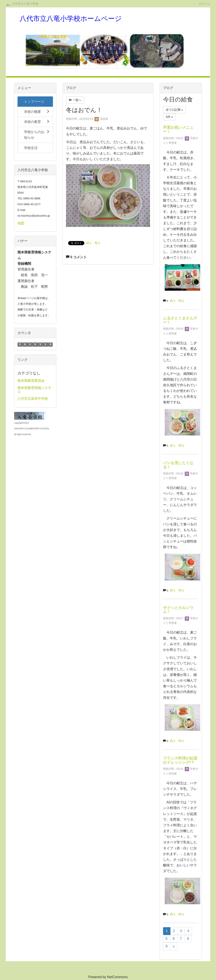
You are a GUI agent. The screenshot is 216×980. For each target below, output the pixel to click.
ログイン (204, 3)
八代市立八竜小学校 (25, 4)
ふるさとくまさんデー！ (180, 320)
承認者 (101, 119)
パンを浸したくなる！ (178, 465)
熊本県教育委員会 (31, 381)
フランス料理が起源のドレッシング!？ (180, 760)
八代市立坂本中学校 (33, 399)
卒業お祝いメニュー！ (178, 129)
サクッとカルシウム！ (178, 610)
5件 (169, 117)
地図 (21, 223)
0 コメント (76, 257)
